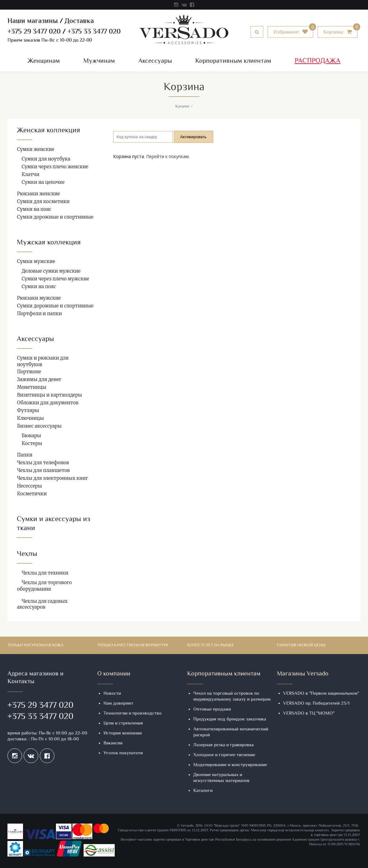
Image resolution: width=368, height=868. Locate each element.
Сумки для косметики (43, 201)
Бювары (32, 436)
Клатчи (31, 174)
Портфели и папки (39, 314)
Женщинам (44, 61)
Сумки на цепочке (43, 182)
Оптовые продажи (212, 709)
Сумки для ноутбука (46, 159)
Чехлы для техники (45, 573)
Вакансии (113, 743)
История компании (123, 733)
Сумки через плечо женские (55, 167)
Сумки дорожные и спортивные (55, 217)
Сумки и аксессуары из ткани (53, 524)
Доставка (79, 21)
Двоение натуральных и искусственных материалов (221, 778)
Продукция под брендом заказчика (230, 719)
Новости (112, 694)
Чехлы (27, 554)
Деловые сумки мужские (51, 271)
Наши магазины (33, 21)
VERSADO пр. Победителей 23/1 (316, 704)
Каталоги (203, 791)
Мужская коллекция (49, 243)
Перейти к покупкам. (168, 156)
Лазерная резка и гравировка (223, 745)
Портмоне (29, 372)
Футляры (28, 410)
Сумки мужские (36, 261)
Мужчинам (99, 61)
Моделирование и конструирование (230, 765)
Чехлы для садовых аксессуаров (42, 604)
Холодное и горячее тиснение (224, 755)
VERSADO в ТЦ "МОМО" (309, 713)
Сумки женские (36, 149)
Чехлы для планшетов (44, 470)
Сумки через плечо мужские (55, 279)
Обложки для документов (48, 403)
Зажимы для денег (39, 379)
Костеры (32, 443)
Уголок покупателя (123, 753)
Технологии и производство (133, 713)
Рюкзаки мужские (39, 298)
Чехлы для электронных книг (53, 478)
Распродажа (317, 61)
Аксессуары (155, 61)
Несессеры (30, 486)
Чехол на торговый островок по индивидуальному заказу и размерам (232, 697)
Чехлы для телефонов (43, 463)
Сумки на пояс (34, 209)
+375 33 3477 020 (94, 32)
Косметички (32, 494)
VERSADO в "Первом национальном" (321, 694)
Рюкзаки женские (39, 194)
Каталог (183, 107)
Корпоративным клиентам (233, 61)
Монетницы (32, 387)
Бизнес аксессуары (39, 426)
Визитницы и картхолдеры (50, 395)
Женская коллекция (48, 131)
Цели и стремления (123, 723)
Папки (25, 455)
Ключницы (30, 418)
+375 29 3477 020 (34, 32)
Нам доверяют (118, 704)
